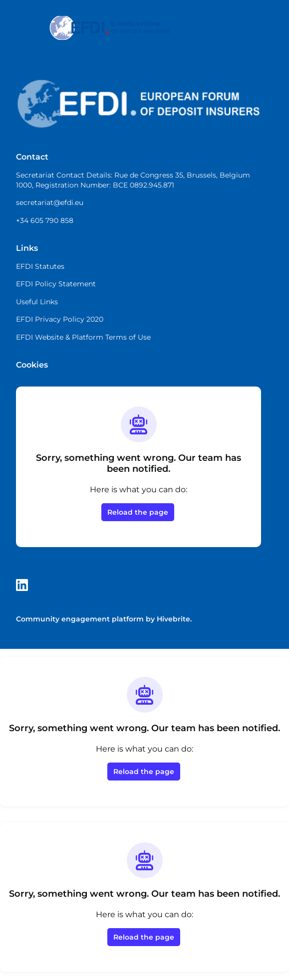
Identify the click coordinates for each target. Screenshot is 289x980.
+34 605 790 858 (45, 220)
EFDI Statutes (40, 266)
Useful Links (37, 302)
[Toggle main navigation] (16, 28)
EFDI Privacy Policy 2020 (60, 319)
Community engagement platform (80, 619)
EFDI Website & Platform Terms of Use (83, 337)
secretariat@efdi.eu (50, 202)
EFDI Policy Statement (56, 284)
